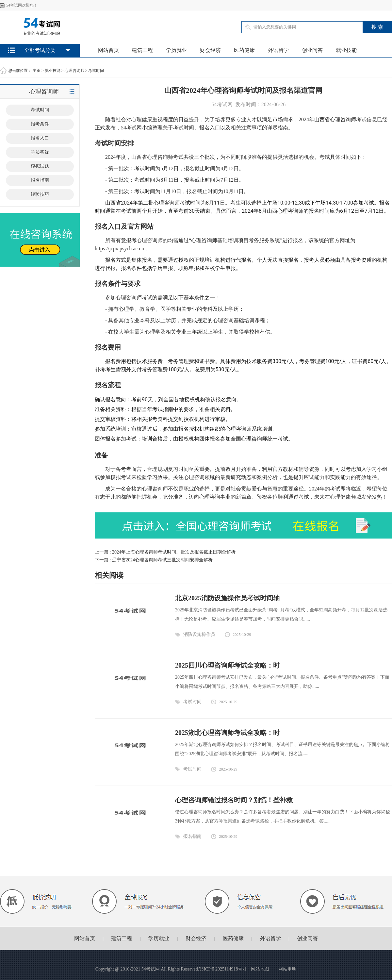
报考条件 (40, 124)
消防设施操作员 (199, 634)
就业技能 (346, 50)
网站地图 (260, 969)
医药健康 (244, 50)
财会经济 (210, 50)
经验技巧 (40, 194)
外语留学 (278, 50)
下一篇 (154, 560)
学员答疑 (40, 152)
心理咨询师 (74, 71)
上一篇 (165, 552)
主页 (37, 71)
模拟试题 (40, 166)
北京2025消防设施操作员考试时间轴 (227, 598)
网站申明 (287, 969)
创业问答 (312, 50)
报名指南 (40, 180)
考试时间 (96, 71)
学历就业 (176, 50)
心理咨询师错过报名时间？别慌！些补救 (234, 800)
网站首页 (108, 50)
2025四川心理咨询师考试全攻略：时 (227, 665)
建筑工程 (142, 50)
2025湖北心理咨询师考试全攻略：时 (227, 733)
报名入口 (40, 138)
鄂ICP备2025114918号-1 (223, 969)
